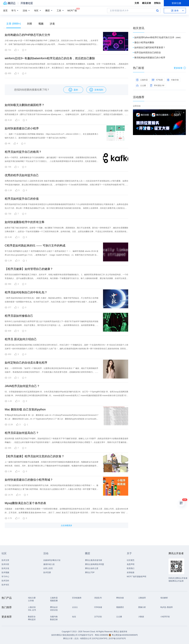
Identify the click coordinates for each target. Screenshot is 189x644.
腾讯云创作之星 (92, 568)
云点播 (141, 86)
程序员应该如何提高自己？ (22, 433)
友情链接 (131, 572)
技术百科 (5, 581)
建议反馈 (146, 3)
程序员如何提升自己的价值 (22, 199)
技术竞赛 (47, 572)
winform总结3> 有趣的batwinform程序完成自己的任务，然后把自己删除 (50, 58)
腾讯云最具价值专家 (94, 560)
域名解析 (164, 598)
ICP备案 (157, 80)
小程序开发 (165, 617)
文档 (137, 3)
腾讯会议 (54, 607)
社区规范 (131, 560)
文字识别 (98, 617)
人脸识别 (32, 607)
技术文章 (5, 560)
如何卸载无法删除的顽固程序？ (25, 105)
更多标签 (180, 68)
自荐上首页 (48, 568)
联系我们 (131, 568)
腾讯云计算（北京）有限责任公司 (77, 638)
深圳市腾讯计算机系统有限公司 (64, 635)
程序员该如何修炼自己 (19, 316)
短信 (74, 617)
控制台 (157, 3)
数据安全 (32, 617)
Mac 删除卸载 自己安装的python (25, 409)
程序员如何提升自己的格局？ (23, 152)
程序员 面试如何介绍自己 (21, 339)
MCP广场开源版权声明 (136, 577)
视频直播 (54, 601)
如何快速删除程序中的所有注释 (25, 222)
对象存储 (173, 80)
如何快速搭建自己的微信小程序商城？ (29, 480)
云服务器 (142, 80)
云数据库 (142, 598)
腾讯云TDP (90, 572)
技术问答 (5, 564)
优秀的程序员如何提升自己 (22, 175)
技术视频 (5, 572)
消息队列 (98, 598)
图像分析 (142, 607)
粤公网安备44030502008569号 (125, 635)
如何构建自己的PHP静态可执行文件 (27, 35)
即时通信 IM (157, 86)
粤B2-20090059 (102, 635)
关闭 (184, 113)
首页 (5, 11)
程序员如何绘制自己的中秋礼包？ (26, 292)
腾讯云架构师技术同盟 (94, 564)
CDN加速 (98, 607)
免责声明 (131, 564)
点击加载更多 (66, 525)
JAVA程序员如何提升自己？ (22, 386)
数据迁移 (54, 619)
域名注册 (32, 598)
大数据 (141, 617)
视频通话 (120, 607)
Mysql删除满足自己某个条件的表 (25, 503)
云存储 (31, 601)
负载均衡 (54, 617)
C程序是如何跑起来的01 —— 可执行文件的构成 (35, 246)
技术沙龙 (5, 568)
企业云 (75, 607)
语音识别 (54, 610)
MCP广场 (72, 10)
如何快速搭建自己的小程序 (22, 128)
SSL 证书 (32, 610)
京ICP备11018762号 (117, 638)
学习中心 (5, 577)
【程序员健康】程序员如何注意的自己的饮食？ (34, 456)
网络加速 (120, 598)
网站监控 (32, 619)
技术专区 (5, 585)
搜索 (157, 11)
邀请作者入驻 (49, 564)
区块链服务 (77, 598)
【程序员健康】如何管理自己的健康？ (29, 269)
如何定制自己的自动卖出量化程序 (26, 363)
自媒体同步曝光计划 (52, 560)
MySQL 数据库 (167, 607)
